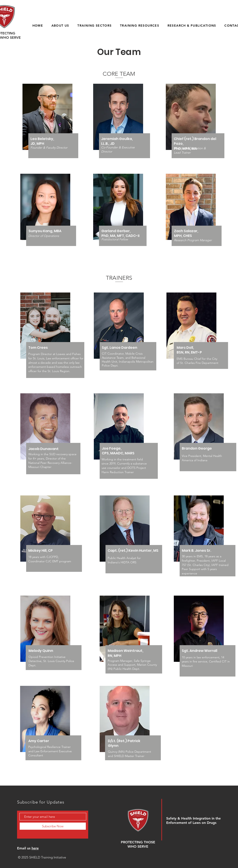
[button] (60, 25)
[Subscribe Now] (53, 826)
